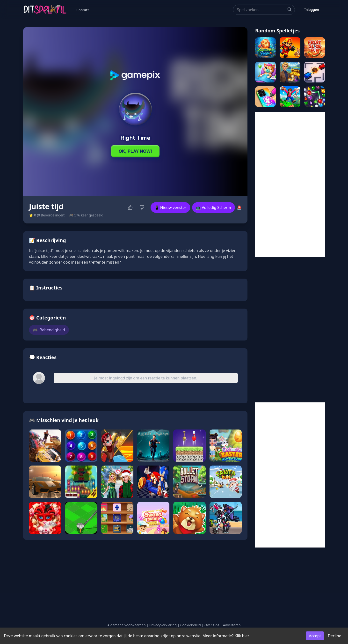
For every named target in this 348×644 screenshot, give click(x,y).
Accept (315, 636)
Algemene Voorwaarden (126, 625)
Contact (83, 10)
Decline (334, 636)
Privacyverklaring (163, 625)
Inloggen (312, 10)
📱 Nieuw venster (170, 207)
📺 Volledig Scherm (214, 207)
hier (245, 636)
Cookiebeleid (191, 625)
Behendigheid (49, 330)
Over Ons (212, 625)
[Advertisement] (290, 185)
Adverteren (232, 625)
